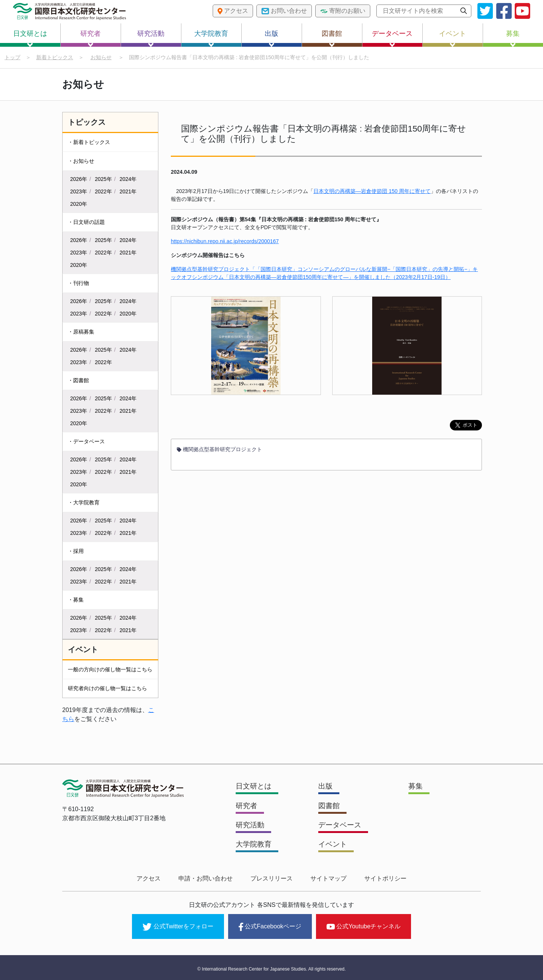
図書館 (332, 38)
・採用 (76, 551)
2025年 (104, 179)
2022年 (104, 192)
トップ (12, 57)
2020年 (79, 204)
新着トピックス (55, 57)
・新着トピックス (89, 142)
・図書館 (78, 381)
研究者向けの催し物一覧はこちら (107, 689)
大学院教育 (211, 38)
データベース (392, 38)
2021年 (128, 192)
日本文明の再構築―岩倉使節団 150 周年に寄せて (372, 193)
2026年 (79, 179)
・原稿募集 (81, 332)
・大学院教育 (84, 503)
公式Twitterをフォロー (178, 925)
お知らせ (101, 57)
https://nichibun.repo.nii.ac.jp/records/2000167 (225, 243)
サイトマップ (326, 878)
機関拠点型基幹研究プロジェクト (219, 451)
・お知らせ (81, 161)
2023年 (79, 192)
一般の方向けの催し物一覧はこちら (110, 670)
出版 (271, 38)
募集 (513, 38)
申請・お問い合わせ (208, 878)
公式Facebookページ (270, 925)
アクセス (154, 878)
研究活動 (151, 38)
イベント (452, 38)
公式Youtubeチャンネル (364, 925)
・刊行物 (78, 283)
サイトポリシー (380, 878)
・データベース (86, 442)
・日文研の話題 (86, 222)
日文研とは (30, 38)
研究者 (90, 38)
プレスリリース (271, 878)
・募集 (76, 600)
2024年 (128, 179)
